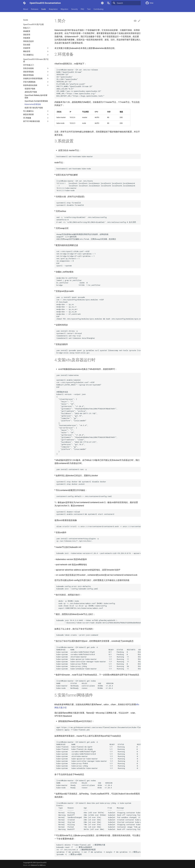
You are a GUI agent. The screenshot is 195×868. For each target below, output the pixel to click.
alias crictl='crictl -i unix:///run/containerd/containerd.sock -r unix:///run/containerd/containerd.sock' (99, 526)
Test (89, 9)
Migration (64, 9)
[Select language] (108, 3)
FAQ (82, 9)
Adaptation (53, 9)
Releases (35, 9)
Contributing (98, 9)
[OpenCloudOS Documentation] (24, 3)
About (26, 9)
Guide (44, 9)
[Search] (126, 3)
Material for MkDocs (38, 865)
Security (75, 9)
